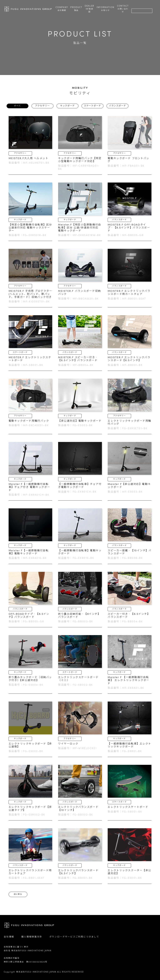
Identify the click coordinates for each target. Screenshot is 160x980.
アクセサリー (42, 106)
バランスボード (117, 106)
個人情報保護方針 (32, 937)
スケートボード (92, 106)
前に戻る (18, 894)
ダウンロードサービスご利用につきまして (74, 937)
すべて (17, 106)
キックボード (67, 106)
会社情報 (9, 937)
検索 (134, 7)
